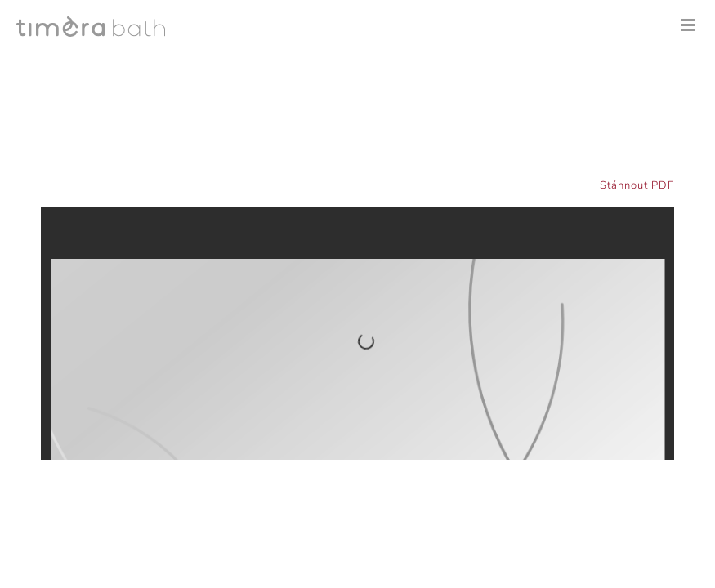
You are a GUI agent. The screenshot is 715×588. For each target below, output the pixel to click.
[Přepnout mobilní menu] (690, 25)
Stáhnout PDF (637, 185)
